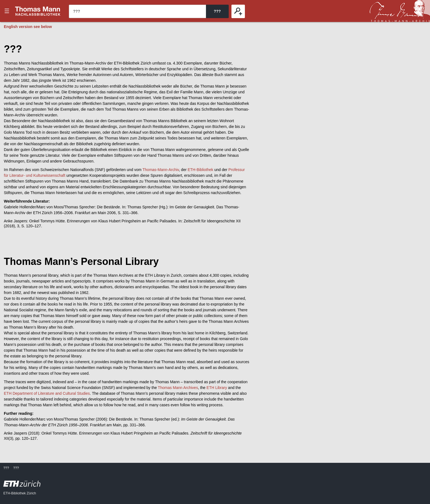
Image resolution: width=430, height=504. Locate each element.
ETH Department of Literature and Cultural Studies (47, 393)
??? (38, 11)
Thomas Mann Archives (178, 388)
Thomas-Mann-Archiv (161, 170)
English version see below (28, 27)
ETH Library (217, 388)
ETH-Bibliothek (200, 170)
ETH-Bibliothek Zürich (20, 493)
